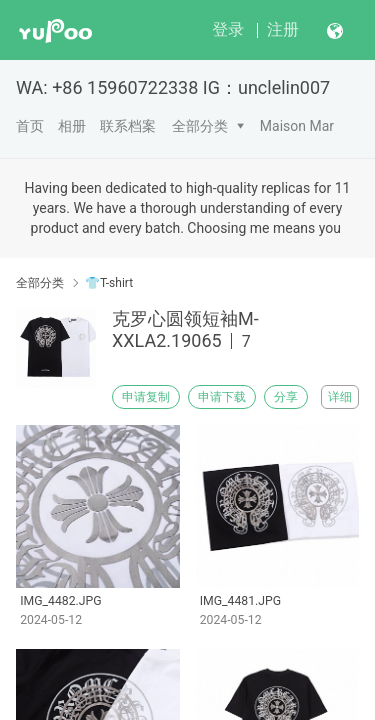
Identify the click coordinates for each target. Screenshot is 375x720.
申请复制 (146, 397)
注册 (283, 29)
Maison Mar (297, 126)
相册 (72, 126)
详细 (340, 397)
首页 (30, 126)
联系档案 (128, 126)
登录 (228, 29)
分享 (286, 397)
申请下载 (222, 397)
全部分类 (200, 126)
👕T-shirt (109, 283)
